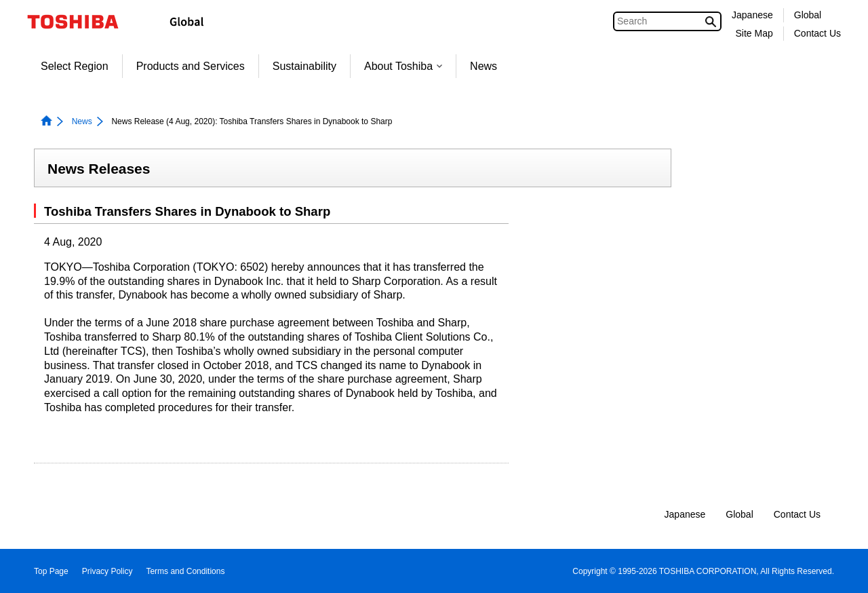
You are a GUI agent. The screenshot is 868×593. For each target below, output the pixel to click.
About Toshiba (403, 66)
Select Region (75, 66)
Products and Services (191, 66)
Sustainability (304, 66)
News (484, 66)
